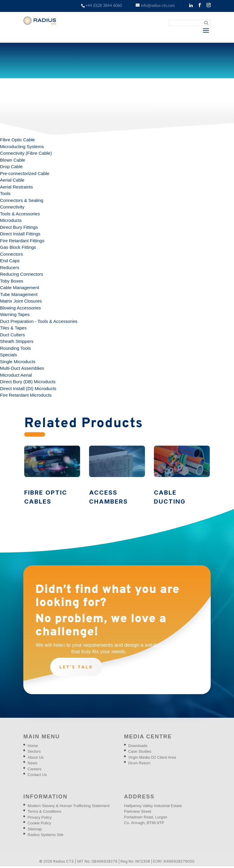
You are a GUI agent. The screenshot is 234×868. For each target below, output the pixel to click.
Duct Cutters (12, 335)
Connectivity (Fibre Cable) (26, 153)
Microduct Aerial (16, 375)
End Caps (10, 261)
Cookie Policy (39, 823)
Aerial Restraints (16, 187)
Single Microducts (18, 362)
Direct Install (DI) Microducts (28, 388)
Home (33, 746)
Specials (9, 355)
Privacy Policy (40, 817)
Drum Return (139, 763)
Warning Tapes (15, 314)
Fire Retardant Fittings (22, 241)
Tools (5, 193)
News (32, 763)
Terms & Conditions (44, 811)
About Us (35, 757)
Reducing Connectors (22, 274)
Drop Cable (11, 167)
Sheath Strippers (17, 341)
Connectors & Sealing (22, 200)
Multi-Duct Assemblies (22, 368)
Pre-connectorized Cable (25, 173)
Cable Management (20, 287)
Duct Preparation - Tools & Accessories (39, 321)
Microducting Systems (22, 147)
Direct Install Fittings (20, 234)
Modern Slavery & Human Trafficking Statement (68, 806)
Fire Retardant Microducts (26, 395)
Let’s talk (76, 667)
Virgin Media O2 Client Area (152, 757)
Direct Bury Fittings (19, 227)
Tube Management (19, 294)
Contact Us (37, 775)
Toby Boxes (12, 281)
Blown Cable (13, 160)
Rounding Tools (15, 348)
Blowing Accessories (20, 308)
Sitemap (35, 829)
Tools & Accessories (20, 214)
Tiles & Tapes (13, 328)
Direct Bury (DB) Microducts (28, 382)
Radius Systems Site (45, 835)
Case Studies (140, 751)
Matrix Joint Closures (21, 301)
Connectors (12, 254)
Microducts (11, 220)
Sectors (34, 751)
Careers (34, 769)
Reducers (10, 267)
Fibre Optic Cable (17, 140)
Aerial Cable (12, 180)
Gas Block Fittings (18, 247)
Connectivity (12, 207)
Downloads (138, 746)
